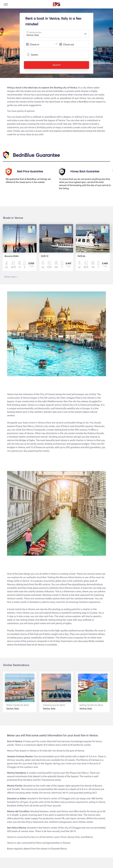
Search (56, 65)
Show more (11, 277)
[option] (32, 180)
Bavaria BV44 (12, 256)
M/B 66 (80, 256)
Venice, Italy (16, 707)
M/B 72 (44, 256)
